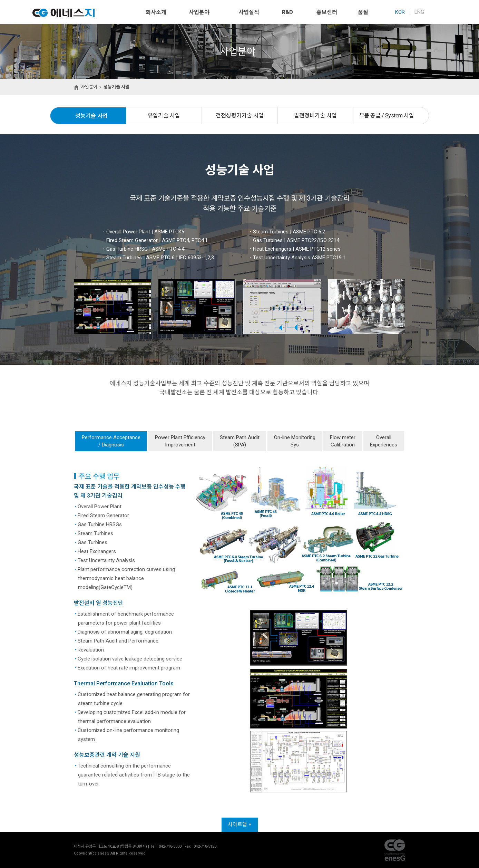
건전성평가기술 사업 (240, 115)
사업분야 (199, 12)
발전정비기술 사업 (315, 115)
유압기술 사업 (164, 115)
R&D (287, 12)
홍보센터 (327, 12)
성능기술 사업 (91, 116)
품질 (363, 12)
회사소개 (156, 12)
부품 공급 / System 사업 (387, 115)
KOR (400, 12)
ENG (419, 12)
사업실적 (249, 12)
